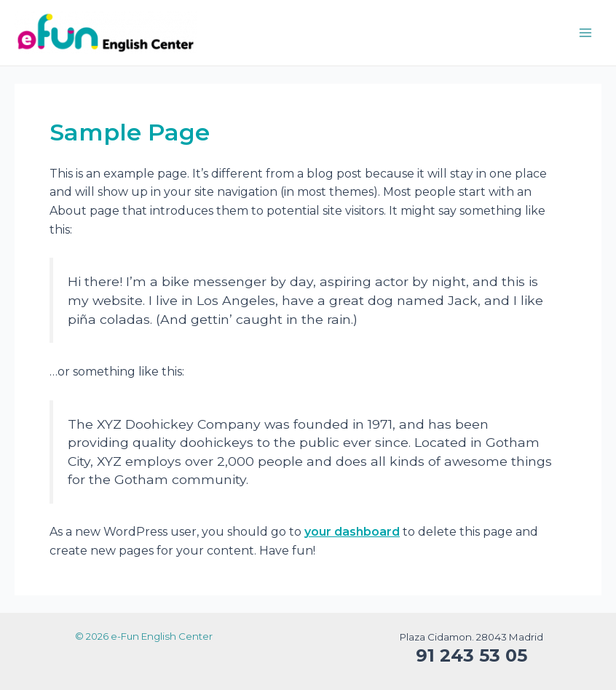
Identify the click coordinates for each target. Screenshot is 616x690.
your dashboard (352, 532)
